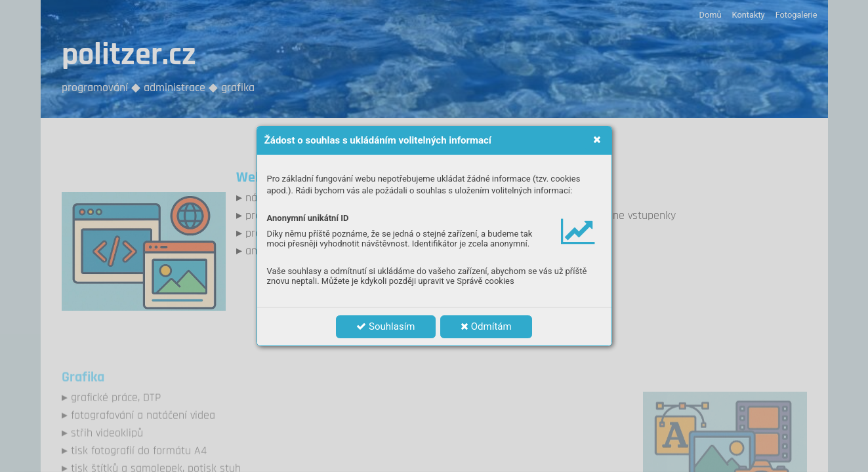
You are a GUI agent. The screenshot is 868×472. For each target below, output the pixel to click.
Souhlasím (385, 326)
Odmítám (486, 326)
